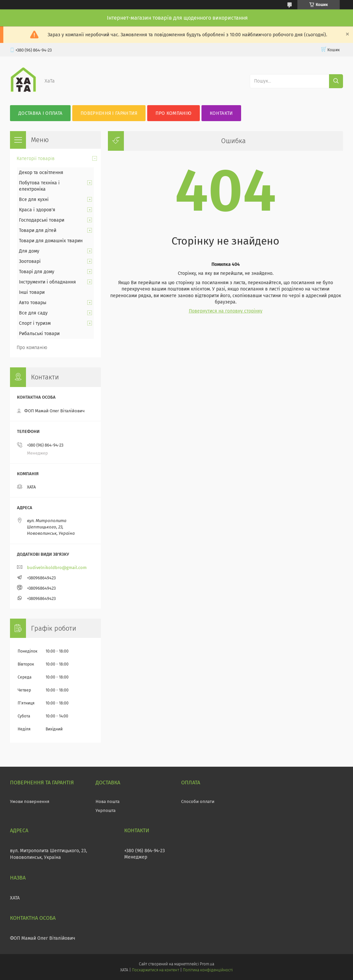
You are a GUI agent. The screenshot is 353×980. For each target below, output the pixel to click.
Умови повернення (30, 801)
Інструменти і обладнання (47, 282)
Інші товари (32, 292)
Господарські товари (42, 220)
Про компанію (174, 113)
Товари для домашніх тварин (51, 241)
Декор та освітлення (41, 173)
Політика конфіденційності (208, 970)
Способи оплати (198, 801)
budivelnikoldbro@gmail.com (57, 568)
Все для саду (33, 313)
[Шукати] (336, 81)
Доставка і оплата (40, 113)
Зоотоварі (30, 261)
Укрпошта (106, 810)
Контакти (221, 113)
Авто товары (33, 303)
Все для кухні (34, 199)
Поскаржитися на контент (155, 970)
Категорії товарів (36, 159)
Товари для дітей (38, 230)
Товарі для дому (37, 272)
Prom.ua (207, 964)
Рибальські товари (39, 334)
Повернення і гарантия (109, 113)
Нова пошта (108, 801)
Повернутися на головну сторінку (226, 311)
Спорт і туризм (35, 323)
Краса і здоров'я (37, 210)
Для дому (29, 251)
